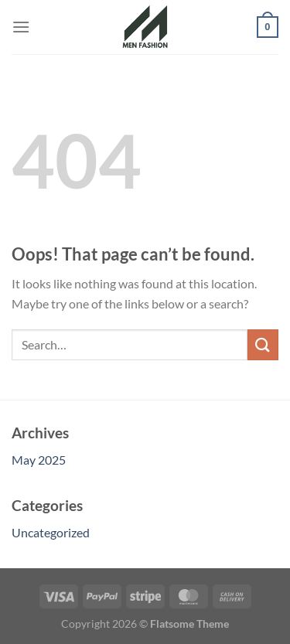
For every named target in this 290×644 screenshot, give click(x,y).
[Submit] (263, 344)
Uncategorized (51, 532)
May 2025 (39, 460)
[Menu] (21, 27)
